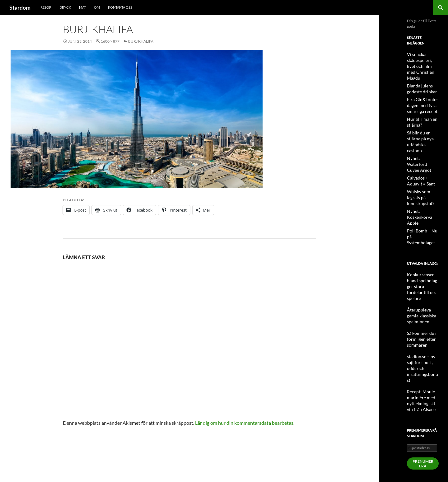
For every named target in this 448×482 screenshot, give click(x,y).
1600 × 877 (110, 41)
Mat (82, 7)
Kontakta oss (120, 7)
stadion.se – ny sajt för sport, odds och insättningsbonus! (422, 310)
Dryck (65, 7)
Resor (46, 7)
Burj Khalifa (141, 41)
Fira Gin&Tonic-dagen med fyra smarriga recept (420, 97)
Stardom (20, 7)
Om (97, 7)
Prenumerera (423, 398)
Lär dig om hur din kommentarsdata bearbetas (244, 423)
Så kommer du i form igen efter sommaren (419, 288)
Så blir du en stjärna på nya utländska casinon (423, 129)
